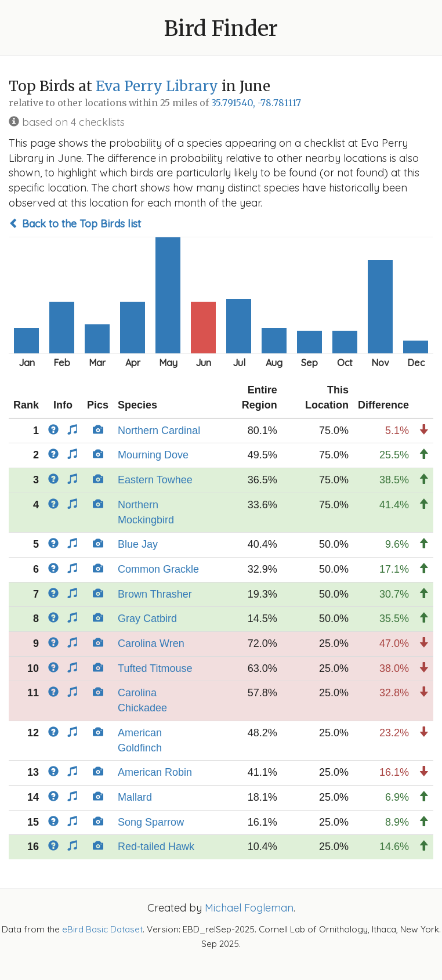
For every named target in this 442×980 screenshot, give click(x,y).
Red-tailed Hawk (156, 847)
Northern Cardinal (159, 431)
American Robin (155, 772)
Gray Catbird (147, 619)
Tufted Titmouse (155, 668)
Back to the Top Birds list (75, 224)
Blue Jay (138, 544)
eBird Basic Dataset (102, 929)
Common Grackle (158, 569)
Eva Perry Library (157, 86)
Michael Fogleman (249, 908)
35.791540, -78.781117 (256, 103)
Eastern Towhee (155, 480)
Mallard (135, 797)
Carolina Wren (151, 643)
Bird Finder (221, 29)
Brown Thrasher (155, 594)
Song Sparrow (151, 822)
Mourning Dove (153, 455)
